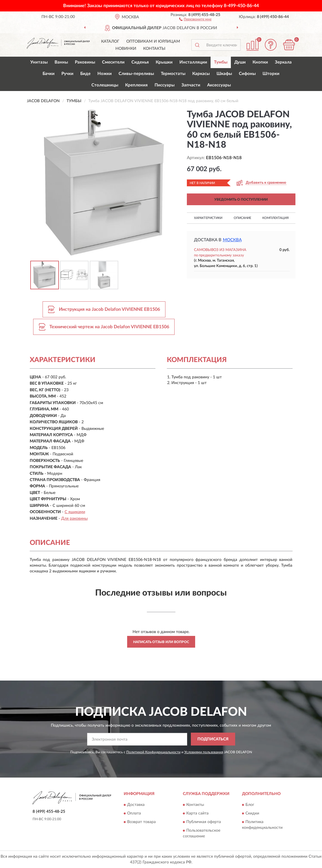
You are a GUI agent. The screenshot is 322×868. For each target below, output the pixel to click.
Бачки (49, 74)
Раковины (85, 62)
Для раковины (74, 519)
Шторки (271, 74)
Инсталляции (193, 62)
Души (240, 62)
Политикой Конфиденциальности (153, 752)
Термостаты (173, 74)
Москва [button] (232, 240)
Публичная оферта (204, 822)
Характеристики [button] (208, 218)
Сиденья (140, 62)
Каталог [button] (110, 41)
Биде (85, 74)
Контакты (154, 49)
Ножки (105, 74)
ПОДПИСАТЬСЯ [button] (213, 739)
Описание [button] (242, 218)
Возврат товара (141, 822)
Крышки (164, 62)
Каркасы (201, 74)
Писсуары (165, 85)
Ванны (61, 62)
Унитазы (39, 62)
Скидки (252, 814)
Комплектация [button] (275, 218)
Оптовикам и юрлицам (153, 41)
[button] (195, 19)
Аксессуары (219, 85)
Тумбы (221, 62)
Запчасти (191, 85)
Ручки (67, 74)
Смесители (113, 62)
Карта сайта (197, 814)
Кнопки (260, 62)
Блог (250, 805)
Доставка (136, 805)
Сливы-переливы (136, 74)
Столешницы (105, 85)
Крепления (136, 85)
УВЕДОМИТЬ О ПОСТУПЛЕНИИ (241, 199)
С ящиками (75, 512)
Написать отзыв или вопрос (161, 642)
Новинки (126, 49)
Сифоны (247, 74)
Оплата (134, 814)
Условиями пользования (204, 752)
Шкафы (224, 74)
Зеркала (283, 62)
